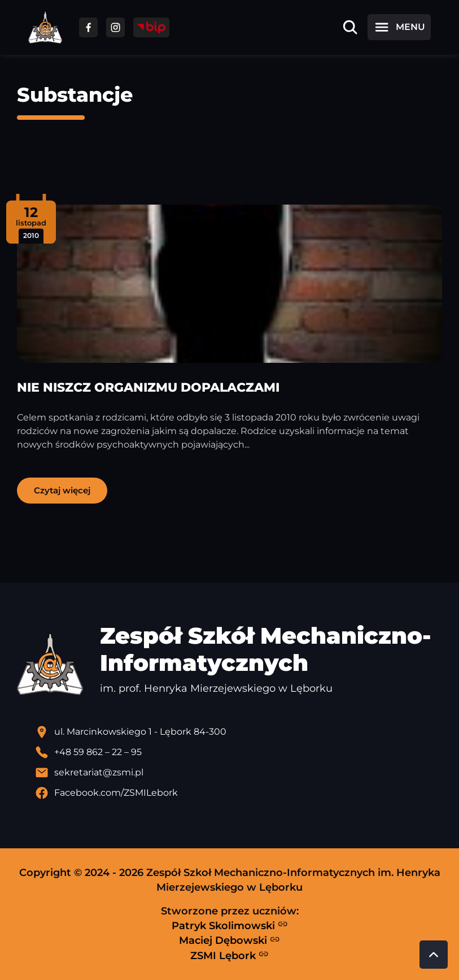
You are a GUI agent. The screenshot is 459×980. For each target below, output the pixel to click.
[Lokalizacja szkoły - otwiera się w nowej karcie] (239, 732)
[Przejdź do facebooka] (88, 27)
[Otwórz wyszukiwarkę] (350, 27)
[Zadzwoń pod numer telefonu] (239, 752)
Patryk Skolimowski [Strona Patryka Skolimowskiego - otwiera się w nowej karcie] (230, 925)
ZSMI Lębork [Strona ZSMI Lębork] (229, 955)
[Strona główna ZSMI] (45, 27)
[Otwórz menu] (399, 27)
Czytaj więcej (62, 490)
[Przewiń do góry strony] (434, 955)
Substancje (75, 95)
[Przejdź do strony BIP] (151, 27)
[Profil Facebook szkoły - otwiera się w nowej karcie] (239, 793)
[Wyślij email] (239, 773)
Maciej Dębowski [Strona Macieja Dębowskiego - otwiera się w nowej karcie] (229, 940)
